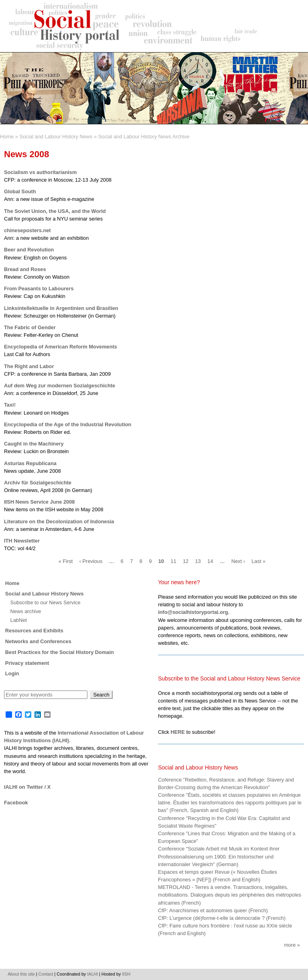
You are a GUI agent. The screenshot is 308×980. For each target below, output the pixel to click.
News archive (26, 611)
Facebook (16, 803)
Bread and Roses (25, 269)
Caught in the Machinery (34, 444)
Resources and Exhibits (34, 631)
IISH (126, 974)
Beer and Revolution (29, 250)
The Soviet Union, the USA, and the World (55, 211)
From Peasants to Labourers (39, 289)
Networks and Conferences (38, 641)
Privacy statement (27, 663)
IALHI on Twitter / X (27, 787)
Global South (20, 191)
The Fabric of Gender (30, 327)
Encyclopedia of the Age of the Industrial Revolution (68, 424)
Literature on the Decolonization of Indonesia (59, 521)
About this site (21, 974)
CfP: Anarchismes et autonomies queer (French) (213, 910)
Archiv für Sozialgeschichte (38, 483)
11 (173, 561)
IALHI (92, 974)
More (290, 945)
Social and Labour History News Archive (144, 137)
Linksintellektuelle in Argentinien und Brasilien (61, 308)
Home (7, 137)
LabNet (19, 620)
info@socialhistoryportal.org (193, 612)
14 (210, 561)
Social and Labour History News (56, 137)
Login (12, 673)
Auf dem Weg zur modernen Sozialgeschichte (60, 386)
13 (198, 561)
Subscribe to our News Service (46, 602)
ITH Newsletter (22, 541)
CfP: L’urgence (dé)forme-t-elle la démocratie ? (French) (222, 918)
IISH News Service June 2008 (39, 502)
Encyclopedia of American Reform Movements (61, 347)
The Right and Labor (29, 366)
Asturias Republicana (30, 463)
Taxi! (10, 405)
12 (186, 561)
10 (161, 561)
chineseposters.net (27, 230)
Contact (46, 974)
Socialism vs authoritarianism (40, 172)
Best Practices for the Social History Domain (60, 652)
